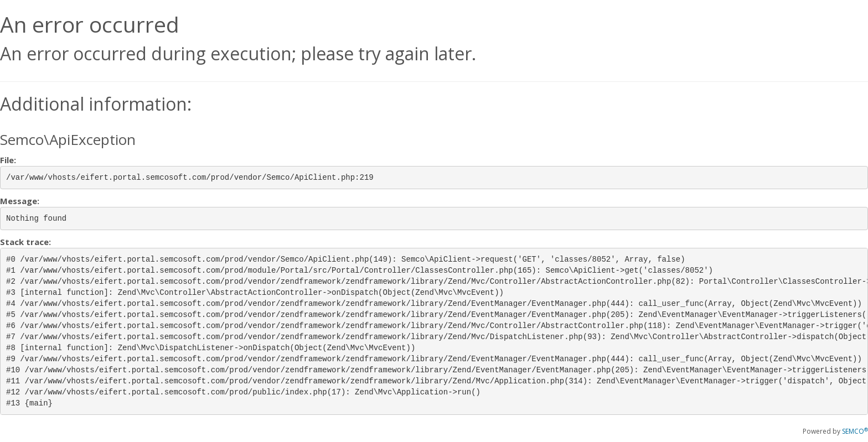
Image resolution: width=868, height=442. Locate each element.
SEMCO (855, 431)
